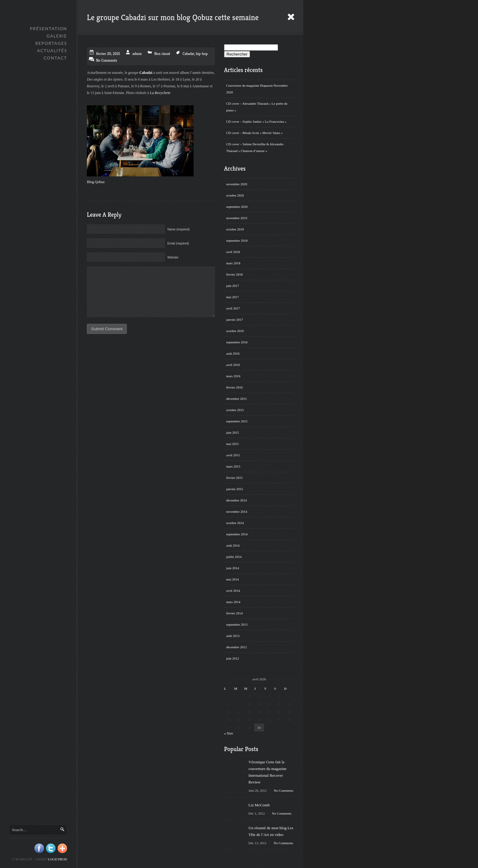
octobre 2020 (235, 195)
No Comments (284, 790)
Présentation (48, 29)
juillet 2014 (234, 557)
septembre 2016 (237, 342)
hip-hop (202, 54)
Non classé (162, 54)
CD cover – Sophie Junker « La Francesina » (256, 121)
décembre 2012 (237, 647)
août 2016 (233, 353)
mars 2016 (233, 376)
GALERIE (57, 36)
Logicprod (57, 859)
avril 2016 (233, 365)
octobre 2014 (235, 523)
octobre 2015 (235, 410)
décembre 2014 (237, 500)
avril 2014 (233, 591)
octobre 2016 (235, 331)
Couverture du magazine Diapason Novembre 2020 (257, 89)
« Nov (229, 733)
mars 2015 (233, 466)
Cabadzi (188, 54)
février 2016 (234, 387)
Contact (55, 58)
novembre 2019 (237, 218)
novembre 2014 (237, 512)
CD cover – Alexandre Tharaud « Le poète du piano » (257, 107)
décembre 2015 (237, 399)
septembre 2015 (237, 421)
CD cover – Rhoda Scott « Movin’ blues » (254, 133)
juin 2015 (233, 432)
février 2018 (234, 274)
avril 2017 (233, 308)
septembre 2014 (237, 534)
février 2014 (234, 613)
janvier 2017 (235, 320)
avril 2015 (233, 455)
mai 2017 (232, 297)
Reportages (51, 43)
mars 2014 (233, 602)
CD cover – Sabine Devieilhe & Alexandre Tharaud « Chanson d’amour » (255, 147)
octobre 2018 (235, 229)
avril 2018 (233, 252)
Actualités (52, 51)
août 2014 (233, 545)
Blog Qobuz (96, 182)
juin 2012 (233, 658)
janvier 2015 (235, 489)
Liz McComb (259, 805)
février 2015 (234, 478)
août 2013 (233, 636)
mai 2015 (232, 444)
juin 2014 (233, 568)
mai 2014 (232, 579)
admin (137, 54)
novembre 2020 (237, 184)
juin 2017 (233, 286)
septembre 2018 (237, 241)
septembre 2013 (237, 624)
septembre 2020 (237, 207)
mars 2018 (233, 263)
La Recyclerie (160, 93)
